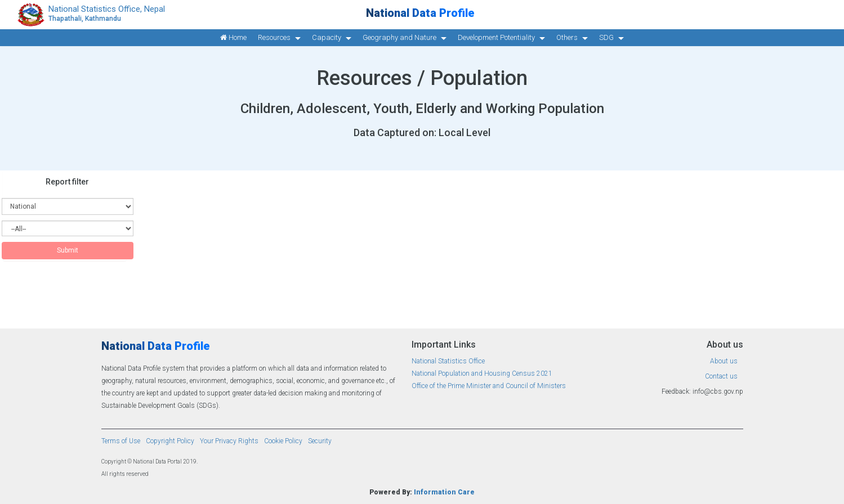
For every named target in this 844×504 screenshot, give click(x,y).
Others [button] (567, 37)
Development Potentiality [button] (496, 37)
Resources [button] (274, 37)
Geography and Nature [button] (399, 37)
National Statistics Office (448, 361)
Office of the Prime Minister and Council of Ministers (489, 386)
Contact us (721, 376)
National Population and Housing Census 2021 (482, 373)
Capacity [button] (327, 37)
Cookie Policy (283, 441)
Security (320, 441)
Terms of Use (121, 441)
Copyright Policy (170, 441)
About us (724, 361)
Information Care (444, 492)
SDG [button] (606, 37)
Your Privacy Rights (229, 441)
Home (233, 37)
